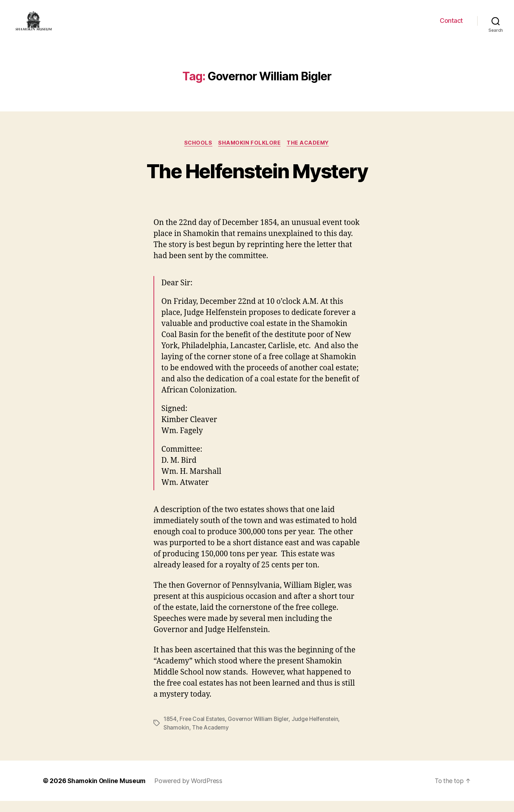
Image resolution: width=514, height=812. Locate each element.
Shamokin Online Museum (107, 792)
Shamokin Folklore (250, 154)
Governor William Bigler (260, 730)
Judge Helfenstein (318, 730)
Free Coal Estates (203, 730)
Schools (197, 154)
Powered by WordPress (190, 792)
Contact (451, 26)
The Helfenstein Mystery (257, 181)
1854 (170, 730)
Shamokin (176, 739)
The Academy (310, 154)
